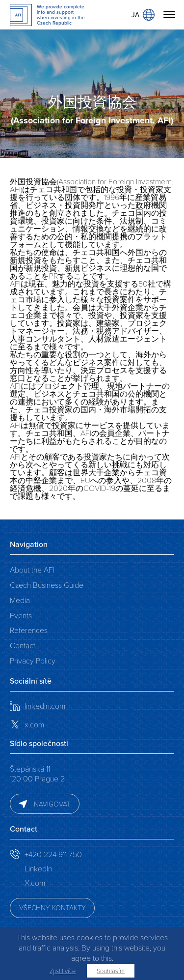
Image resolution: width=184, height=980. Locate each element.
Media (20, 600)
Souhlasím (111, 971)
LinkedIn (38, 868)
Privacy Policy (33, 660)
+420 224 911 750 (53, 854)
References (29, 630)
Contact (23, 645)
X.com (35, 882)
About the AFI (32, 569)
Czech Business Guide (47, 585)
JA (143, 15)
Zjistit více (63, 971)
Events (21, 615)
